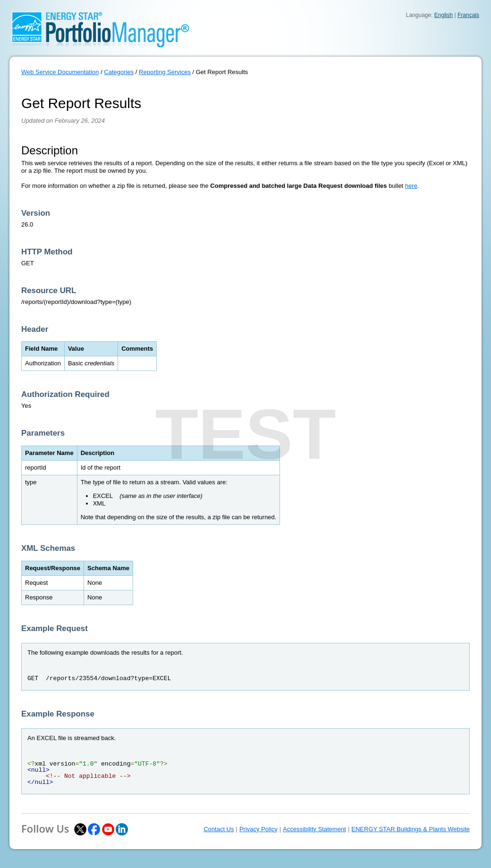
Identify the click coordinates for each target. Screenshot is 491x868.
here (411, 186)
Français (468, 15)
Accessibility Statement (314, 829)
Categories (119, 72)
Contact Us (219, 829)
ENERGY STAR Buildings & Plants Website (411, 829)
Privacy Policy (258, 829)
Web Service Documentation (60, 72)
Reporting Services (165, 72)
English (444, 15)
